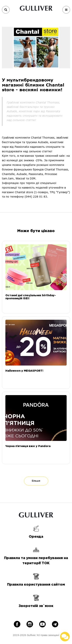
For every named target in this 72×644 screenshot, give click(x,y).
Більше (36, 481)
